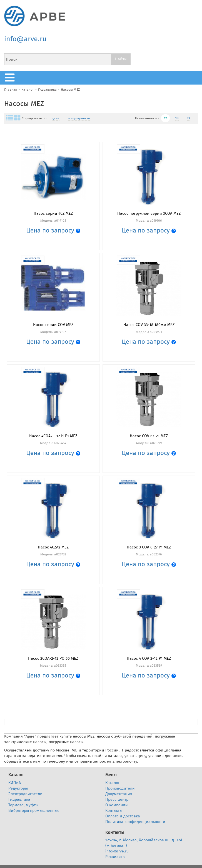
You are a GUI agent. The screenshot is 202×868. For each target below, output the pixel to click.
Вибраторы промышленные (34, 811)
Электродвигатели (25, 794)
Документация (119, 794)
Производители (120, 788)
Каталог (28, 90)
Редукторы (18, 788)
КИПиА (15, 783)
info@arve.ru (25, 39)
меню (11, 78)
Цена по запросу (53, 230)
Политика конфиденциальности (135, 822)
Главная (11, 90)
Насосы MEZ (70, 90)
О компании (117, 805)
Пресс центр (117, 799)
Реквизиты (115, 857)
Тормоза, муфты (23, 805)
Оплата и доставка (123, 816)
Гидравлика (47, 90)
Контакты (114, 811)
